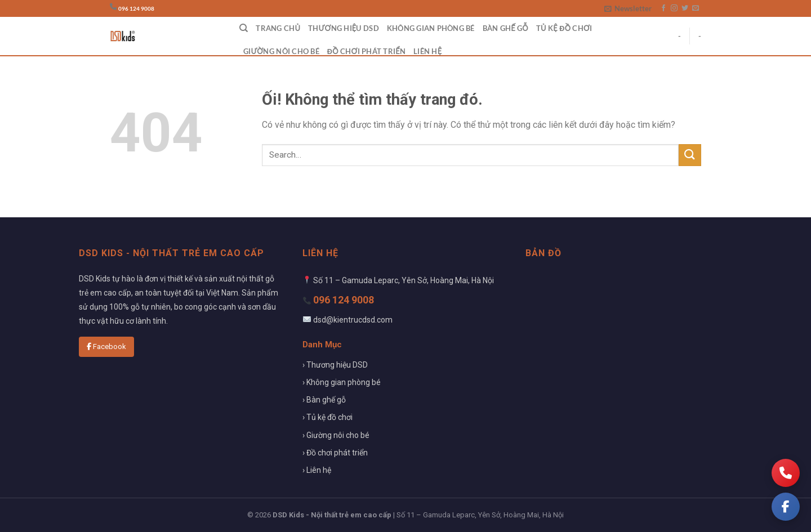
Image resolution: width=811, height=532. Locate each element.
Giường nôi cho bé (281, 51)
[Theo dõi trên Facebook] (663, 8)
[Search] (244, 28)
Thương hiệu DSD (344, 28)
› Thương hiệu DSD (335, 365)
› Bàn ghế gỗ (324, 400)
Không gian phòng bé (431, 28)
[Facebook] (786, 507)
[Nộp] (690, 155)
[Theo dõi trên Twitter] (685, 8)
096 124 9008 (136, 9)
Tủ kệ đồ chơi (564, 28)
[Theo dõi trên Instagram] (674, 8)
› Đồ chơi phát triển (335, 453)
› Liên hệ (317, 470)
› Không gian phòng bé (342, 382)
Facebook (106, 347)
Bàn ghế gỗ (505, 28)
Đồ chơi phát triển (366, 51)
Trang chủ (278, 28)
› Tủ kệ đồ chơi (327, 417)
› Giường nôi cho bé (336, 435)
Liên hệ (427, 51)
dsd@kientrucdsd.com (353, 320)
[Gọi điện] (786, 473)
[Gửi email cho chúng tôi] (696, 8)
